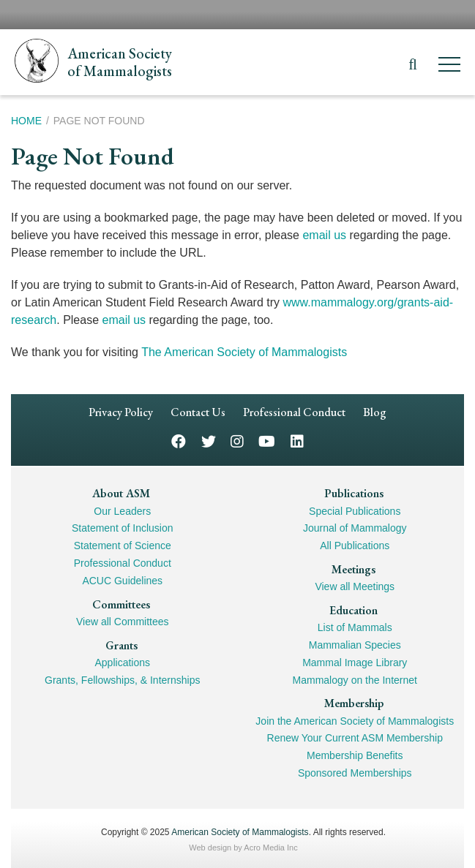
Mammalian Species (355, 645)
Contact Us (198, 412)
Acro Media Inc (270, 848)
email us (324, 235)
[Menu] (449, 67)
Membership (354, 703)
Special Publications (355, 511)
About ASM (121, 493)
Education (354, 610)
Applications (123, 663)
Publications (354, 493)
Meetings (354, 569)
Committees (121, 604)
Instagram (237, 441)
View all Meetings (355, 586)
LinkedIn (297, 441)
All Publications (355, 546)
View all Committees (123, 622)
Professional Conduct (294, 412)
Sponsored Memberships (355, 773)
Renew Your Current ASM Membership (355, 738)
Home (26, 121)
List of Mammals (355, 627)
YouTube (267, 441)
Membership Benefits (355, 755)
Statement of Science (123, 546)
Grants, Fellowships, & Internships (122, 680)
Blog (375, 412)
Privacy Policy (121, 412)
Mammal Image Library (355, 663)
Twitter (209, 441)
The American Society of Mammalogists (244, 352)
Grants (121, 645)
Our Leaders (122, 511)
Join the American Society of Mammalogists (355, 721)
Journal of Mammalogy (355, 528)
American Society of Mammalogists (240, 832)
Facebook (179, 441)
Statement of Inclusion (123, 528)
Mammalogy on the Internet (355, 680)
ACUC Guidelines (122, 581)
